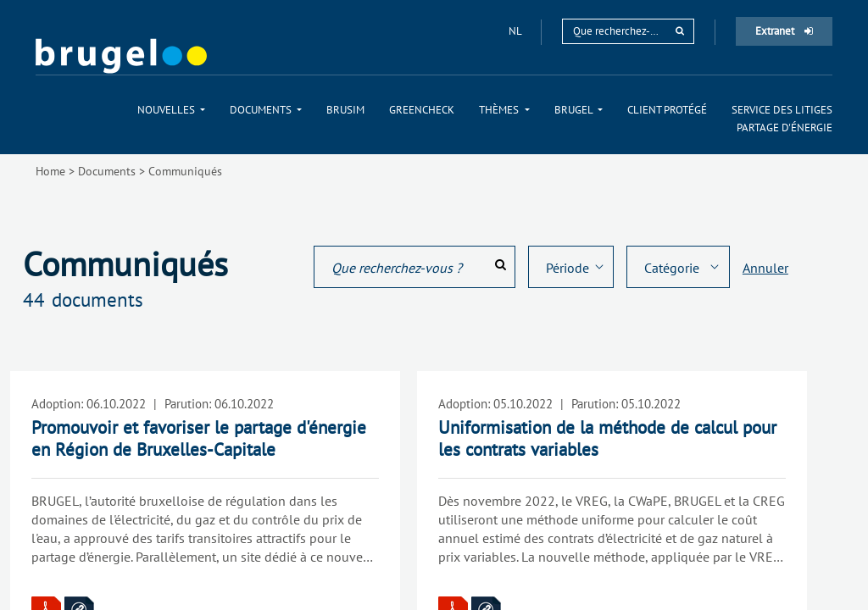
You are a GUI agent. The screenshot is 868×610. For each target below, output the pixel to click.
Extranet (784, 31)
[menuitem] (171, 110)
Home (50, 171)
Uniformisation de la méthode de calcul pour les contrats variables (607, 438)
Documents (107, 171)
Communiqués (185, 171)
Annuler (765, 268)
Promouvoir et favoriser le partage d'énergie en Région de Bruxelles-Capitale (199, 438)
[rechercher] (680, 31)
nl (516, 31)
